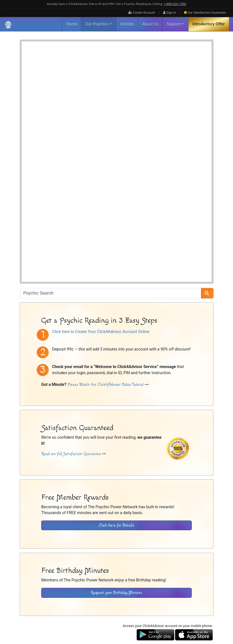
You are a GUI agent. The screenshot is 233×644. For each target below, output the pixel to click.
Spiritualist (146, 77)
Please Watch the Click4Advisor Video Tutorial (108, 277)
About (36, 603)
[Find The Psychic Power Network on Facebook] (197, 622)
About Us (150, 24)
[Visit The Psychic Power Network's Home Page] (50, 580)
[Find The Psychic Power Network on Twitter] (209, 622)
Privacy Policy (110, 603)
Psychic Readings (74, 156)
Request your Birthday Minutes (116, 485)
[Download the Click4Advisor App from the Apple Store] (194, 527)
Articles (127, 24)
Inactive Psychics (66, 603)
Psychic (128, 77)
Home (72, 24)
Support (174, 24)
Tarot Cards (116, 83)
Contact (129, 603)
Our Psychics (97, 24)
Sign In (170, 13)
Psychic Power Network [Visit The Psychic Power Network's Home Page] (70, 610)
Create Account (142, 13)
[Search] (207, 186)
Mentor (113, 77)
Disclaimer (89, 603)
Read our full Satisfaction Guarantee (73, 347)
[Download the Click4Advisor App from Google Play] (155, 527)
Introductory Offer (209, 24)
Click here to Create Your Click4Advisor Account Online (101, 224)
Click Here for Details (116, 418)
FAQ (47, 603)
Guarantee (205, 13)
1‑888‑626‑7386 (175, 4)
